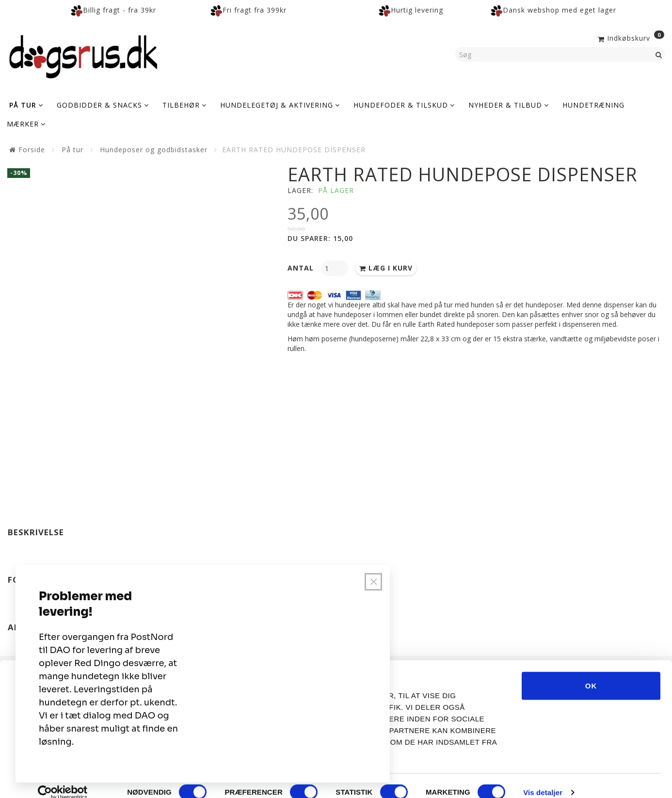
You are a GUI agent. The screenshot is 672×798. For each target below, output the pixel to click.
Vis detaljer (543, 779)
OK (591, 672)
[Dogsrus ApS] (83, 55)
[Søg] (659, 54)
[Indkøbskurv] (630, 37)
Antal (302, 268)
